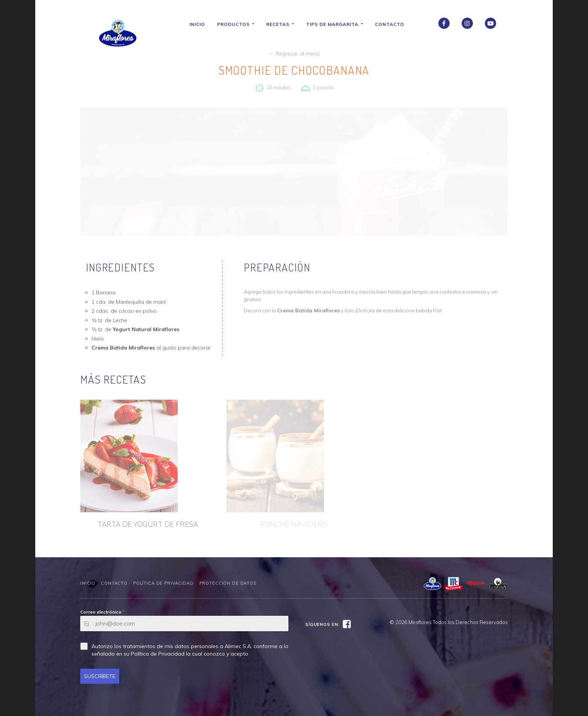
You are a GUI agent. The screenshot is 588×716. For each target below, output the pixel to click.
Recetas (283, 24)
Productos (238, 24)
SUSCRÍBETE (100, 676)
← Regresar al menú (294, 54)
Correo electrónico (103, 612)
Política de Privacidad (163, 583)
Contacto (392, 24)
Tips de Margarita (337, 24)
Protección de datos (228, 583)
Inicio (200, 24)
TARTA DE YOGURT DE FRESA (148, 524)
